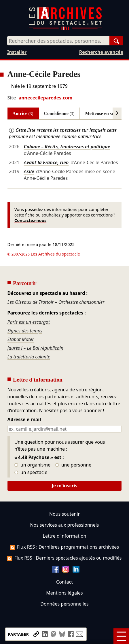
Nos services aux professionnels (64, 525)
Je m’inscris (64, 486)
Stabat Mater (21, 339)
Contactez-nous (30, 220)
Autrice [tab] (23, 113)
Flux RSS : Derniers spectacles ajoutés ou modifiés (64, 558)
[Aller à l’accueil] (65, 29)
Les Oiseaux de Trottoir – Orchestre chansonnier (56, 302)
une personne (73, 465)
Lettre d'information (65, 536)
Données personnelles (64, 604)
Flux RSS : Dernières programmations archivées (64, 547)
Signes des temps (25, 331)
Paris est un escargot (29, 322)
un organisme (32, 465)
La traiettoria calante (29, 357)
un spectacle (31, 473)
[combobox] (58, 41)
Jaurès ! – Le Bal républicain (35, 348)
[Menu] (121, 636)
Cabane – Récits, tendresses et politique (67, 147)
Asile (29, 171)
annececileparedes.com (46, 98)
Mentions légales (64, 593)
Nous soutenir (64, 514)
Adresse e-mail (24, 420)
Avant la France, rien (46, 162)
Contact (64, 582)
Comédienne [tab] (59, 113)
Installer (17, 52)
